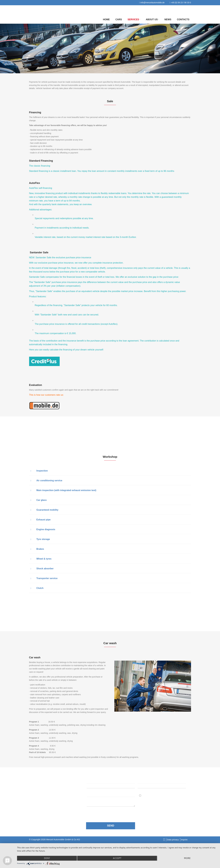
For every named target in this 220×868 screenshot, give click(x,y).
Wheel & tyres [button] (41, 559)
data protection (106, 813)
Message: (92, 794)
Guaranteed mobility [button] (44, 510)
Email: (142, 781)
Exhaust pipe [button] (41, 520)
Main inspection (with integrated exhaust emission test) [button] (63, 490)
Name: (90, 781)
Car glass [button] (39, 500)
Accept (117, 858)
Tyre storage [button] (40, 539)
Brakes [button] (37, 549)
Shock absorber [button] (42, 569)
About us (152, 19)
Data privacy (173, 840)
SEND (111, 826)
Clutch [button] (37, 588)
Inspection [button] (39, 471)
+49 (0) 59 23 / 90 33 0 (180, 3)
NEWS (168, 19)
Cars (119, 19)
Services (134, 19)
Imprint (184, 840)
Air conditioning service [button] (46, 480)
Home (106, 19)
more (187, 858)
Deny (47, 858)
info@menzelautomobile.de (152, 3)
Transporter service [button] (44, 578)
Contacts (183, 19)
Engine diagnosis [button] (43, 529)
